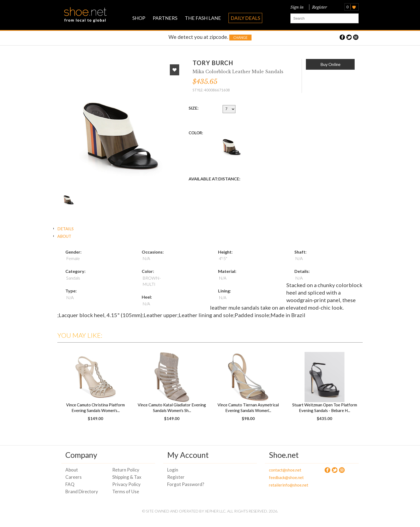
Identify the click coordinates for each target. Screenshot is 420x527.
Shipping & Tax (127, 477)
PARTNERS (165, 18)
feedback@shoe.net (286, 477)
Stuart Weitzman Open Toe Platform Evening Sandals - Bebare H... (325, 408)
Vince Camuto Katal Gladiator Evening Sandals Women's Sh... (172, 408)
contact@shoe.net (285, 470)
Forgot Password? (186, 484)
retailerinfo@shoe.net (288, 485)
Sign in (297, 7)
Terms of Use (126, 491)
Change (240, 38)
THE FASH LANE (203, 18)
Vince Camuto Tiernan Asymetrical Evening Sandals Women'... (248, 408)
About (72, 470)
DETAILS (65, 229)
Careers (74, 477)
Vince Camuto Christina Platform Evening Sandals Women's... (95, 408)
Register (319, 7)
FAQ (70, 484)
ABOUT (64, 236)
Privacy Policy (126, 484)
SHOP (139, 18)
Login (173, 470)
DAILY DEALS (245, 18)
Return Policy (126, 470)
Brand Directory (82, 491)
